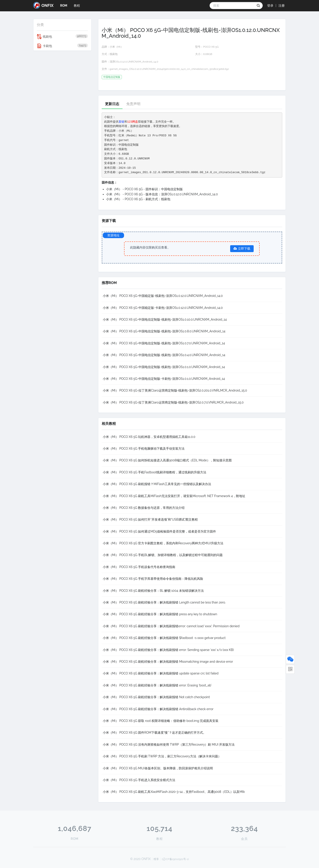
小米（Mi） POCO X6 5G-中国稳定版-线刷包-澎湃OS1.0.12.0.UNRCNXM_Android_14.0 (163, 296)
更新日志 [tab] (112, 104)
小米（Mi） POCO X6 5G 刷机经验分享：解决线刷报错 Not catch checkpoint (156, 697)
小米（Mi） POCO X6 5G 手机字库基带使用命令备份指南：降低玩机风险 (153, 579)
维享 (156, 859)
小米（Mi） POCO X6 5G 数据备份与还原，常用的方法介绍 (144, 508)
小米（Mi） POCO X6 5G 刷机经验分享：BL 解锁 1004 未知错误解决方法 (153, 591)
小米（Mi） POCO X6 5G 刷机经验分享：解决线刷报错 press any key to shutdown (160, 614)
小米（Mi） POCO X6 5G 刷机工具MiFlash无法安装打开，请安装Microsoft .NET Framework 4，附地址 (174, 496)
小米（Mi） (116, 47)
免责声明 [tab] (133, 104)
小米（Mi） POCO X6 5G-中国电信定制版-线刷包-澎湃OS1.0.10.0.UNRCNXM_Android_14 (165, 319)
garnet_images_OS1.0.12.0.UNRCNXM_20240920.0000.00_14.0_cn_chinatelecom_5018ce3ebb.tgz (169, 69)
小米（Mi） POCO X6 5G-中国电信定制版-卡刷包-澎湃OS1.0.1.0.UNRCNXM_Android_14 (164, 379)
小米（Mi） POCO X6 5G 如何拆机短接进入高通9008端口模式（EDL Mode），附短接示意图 (167, 460)
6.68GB (208, 54)
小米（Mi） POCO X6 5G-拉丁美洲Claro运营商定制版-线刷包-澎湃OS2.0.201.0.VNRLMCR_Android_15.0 (175, 390)
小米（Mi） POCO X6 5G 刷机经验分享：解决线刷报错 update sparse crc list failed (161, 673)
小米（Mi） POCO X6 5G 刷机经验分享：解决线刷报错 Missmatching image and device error (168, 662)
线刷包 (62, 37)
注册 (282, 6)
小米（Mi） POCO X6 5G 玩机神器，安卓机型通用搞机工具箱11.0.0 (149, 437)
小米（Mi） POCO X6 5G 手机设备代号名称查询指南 (139, 567)
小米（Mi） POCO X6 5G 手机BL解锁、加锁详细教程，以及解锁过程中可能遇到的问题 (163, 555)
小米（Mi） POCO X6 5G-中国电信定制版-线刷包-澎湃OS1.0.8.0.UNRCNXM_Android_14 (164, 331)
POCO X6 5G (211, 47)
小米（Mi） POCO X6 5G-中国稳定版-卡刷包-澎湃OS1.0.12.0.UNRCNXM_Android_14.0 (163, 308)
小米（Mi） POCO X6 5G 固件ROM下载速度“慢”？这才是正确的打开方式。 (154, 733)
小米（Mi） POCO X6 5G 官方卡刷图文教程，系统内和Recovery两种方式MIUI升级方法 (163, 543)
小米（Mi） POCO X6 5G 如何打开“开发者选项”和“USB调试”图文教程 (150, 519)
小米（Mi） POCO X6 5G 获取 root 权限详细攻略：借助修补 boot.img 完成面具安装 (161, 721)
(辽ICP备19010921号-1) (175, 859)
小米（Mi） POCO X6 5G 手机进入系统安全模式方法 (139, 780)
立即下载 (242, 249)
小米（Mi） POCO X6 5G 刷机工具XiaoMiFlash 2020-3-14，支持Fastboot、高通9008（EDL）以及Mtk (174, 792)
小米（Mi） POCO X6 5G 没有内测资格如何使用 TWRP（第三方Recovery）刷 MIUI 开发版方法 (169, 745)
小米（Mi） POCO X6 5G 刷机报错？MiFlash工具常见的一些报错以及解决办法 (157, 484)
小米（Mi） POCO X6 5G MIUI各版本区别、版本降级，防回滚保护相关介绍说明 (158, 768)
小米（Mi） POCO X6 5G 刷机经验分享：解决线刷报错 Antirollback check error (158, 709)
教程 (77, 6)
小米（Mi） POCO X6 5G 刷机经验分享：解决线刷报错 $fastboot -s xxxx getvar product (164, 638)
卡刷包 (62, 46)
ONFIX (43, 5)
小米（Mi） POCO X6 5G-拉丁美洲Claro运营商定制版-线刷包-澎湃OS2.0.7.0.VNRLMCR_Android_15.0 (173, 402)
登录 (270, 6)
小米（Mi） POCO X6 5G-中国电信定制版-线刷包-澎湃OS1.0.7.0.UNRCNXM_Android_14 (164, 343)
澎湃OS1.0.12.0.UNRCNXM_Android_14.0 (134, 62)
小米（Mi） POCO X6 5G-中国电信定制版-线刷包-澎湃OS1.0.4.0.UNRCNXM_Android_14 (164, 355)
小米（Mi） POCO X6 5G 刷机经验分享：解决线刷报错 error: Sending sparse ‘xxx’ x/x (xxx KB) (168, 650)
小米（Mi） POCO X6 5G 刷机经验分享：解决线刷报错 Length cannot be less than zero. (164, 602)
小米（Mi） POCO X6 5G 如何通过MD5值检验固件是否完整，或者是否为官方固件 (159, 531)
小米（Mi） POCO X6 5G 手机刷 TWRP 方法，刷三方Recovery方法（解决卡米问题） (162, 756)
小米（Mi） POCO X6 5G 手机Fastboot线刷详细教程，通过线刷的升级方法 (155, 472)
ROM (64, 6)
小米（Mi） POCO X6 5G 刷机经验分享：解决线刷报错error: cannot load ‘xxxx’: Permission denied (171, 626)
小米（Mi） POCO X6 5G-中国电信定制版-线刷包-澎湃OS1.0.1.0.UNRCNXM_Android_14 (164, 367)
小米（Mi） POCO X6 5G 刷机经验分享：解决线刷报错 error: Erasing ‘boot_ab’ (157, 685)
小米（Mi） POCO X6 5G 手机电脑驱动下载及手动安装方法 (144, 449)
